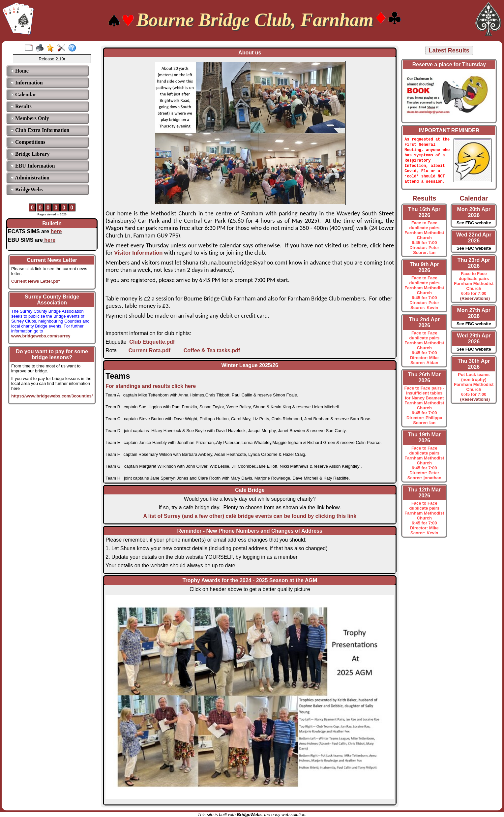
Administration (30, 178)
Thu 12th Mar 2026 (425, 496)
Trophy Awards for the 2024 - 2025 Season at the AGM (250, 580)
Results (21, 106)
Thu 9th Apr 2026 (424, 270)
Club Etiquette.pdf (152, 342)
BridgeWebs (27, 189)
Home (20, 71)
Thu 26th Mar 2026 (425, 380)
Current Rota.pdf (149, 350)
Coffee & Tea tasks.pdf (212, 350)
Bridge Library (30, 154)
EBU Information (33, 166)
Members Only (30, 118)
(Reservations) (474, 301)
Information (27, 83)
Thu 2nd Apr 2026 (424, 325)
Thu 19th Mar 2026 (425, 440)
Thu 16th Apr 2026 (424, 215)
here (56, 231)
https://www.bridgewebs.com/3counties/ (52, 396)
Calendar (23, 94)
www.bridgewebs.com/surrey (41, 333)
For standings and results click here (151, 386)
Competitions (28, 142)
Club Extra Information (40, 130)
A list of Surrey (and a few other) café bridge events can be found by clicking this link (250, 516)
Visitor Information (138, 252)
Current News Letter (52, 260)
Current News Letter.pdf (35, 281)
